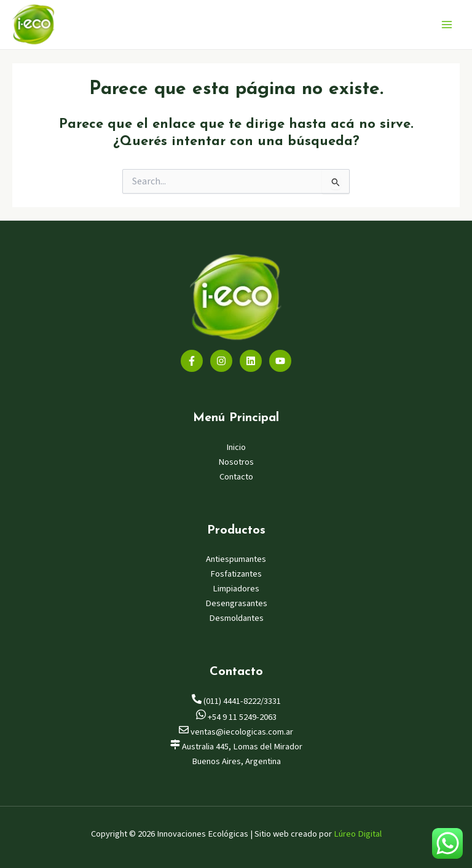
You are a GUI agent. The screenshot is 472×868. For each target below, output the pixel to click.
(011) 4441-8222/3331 (236, 701)
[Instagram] (221, 361)
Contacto (236, 477)
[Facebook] (192, 361)
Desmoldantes (236, 618)
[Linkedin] (251, 361)
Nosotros (236, 462)
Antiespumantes (236, 559)
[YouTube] (280, 361)
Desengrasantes (236, 603)
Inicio (236, 447)
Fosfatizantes (236, 574)
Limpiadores (236, 589)
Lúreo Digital (358, 834)
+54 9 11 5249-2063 (236, 717)
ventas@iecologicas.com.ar (236, 732)
